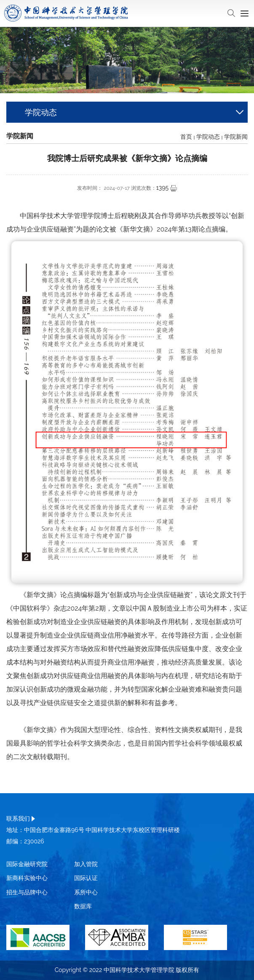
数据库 (83, 906)
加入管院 (86, 864)
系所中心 (86, 892)
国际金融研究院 (27, 864)
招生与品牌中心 (27, 892)
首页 (186, 137)
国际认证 (86, 878)
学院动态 (208, 137)
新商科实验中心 (27, 878)
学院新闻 (236, 137)
